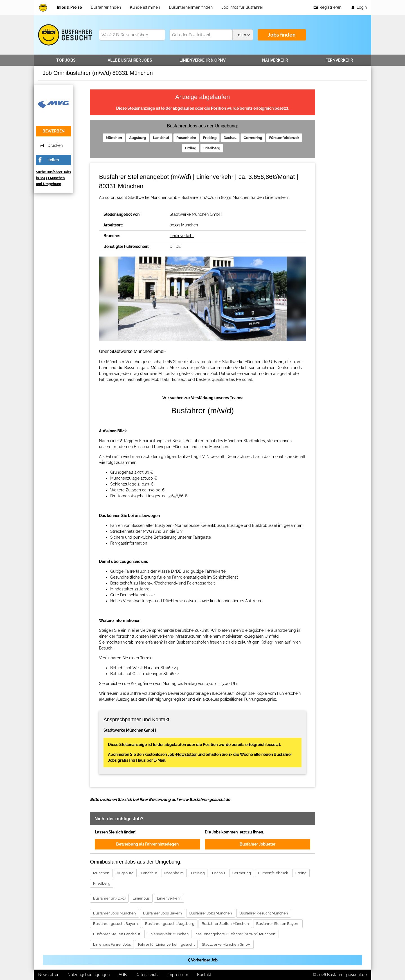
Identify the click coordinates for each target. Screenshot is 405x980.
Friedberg (212, 148)
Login (359, 7)
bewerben (54, 131)
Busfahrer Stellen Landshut (117, 934)
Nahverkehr (275, 60)
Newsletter (48, 975)
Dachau (230, 138)
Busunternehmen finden (191, 7)
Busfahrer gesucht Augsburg (170, 924)
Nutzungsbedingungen (89, 975)
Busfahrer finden (106, 7)
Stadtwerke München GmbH (196, 214)
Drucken (52, 145)
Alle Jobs (130, 60)
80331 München (184, 225)
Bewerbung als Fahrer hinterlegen (147, 844)
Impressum (178, 975)
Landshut (161, 138)
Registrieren (327, 7)
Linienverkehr (202, 60)
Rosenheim (186, 138)
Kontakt (204, 975)
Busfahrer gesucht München (264, 913)
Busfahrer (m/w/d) (109, 898)
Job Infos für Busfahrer (242, 7)
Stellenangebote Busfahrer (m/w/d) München (236, 934)
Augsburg (138, 138)
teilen (54, 160)
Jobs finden (282, 35)
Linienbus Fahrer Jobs (112, 944)
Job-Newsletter (182, 754)
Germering (253, 138)
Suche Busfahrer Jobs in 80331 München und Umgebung (53, 178)
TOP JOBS (66, 60)
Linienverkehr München (168, 934)
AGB (123, 975)
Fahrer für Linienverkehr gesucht (166, 944)
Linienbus (141, 898)
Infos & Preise (69, 7)
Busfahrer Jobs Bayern (163, 913)
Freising (210, 138)
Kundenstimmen (145, 7)
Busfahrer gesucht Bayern (115, 924)
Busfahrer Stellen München (225, 924)
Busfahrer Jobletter (257, 844)
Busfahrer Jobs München (114, 913)
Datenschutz (147, 975)
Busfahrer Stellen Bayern (278, 924)
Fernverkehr (339, 60)
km (243, 35)
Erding (191, 148)
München (114, 138)
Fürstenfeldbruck (284, 138)
